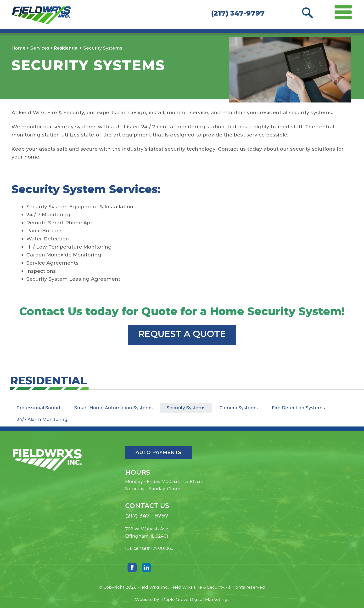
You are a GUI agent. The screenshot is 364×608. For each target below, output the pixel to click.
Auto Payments (158, 452)
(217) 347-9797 (238, 13)
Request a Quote (182, 334)
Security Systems (186, 408)
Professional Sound (38, 408)
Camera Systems (238, 408)
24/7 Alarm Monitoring (42, 419)
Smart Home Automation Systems (113, 408)
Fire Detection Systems (298, 408)
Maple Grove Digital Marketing (194, 599)
